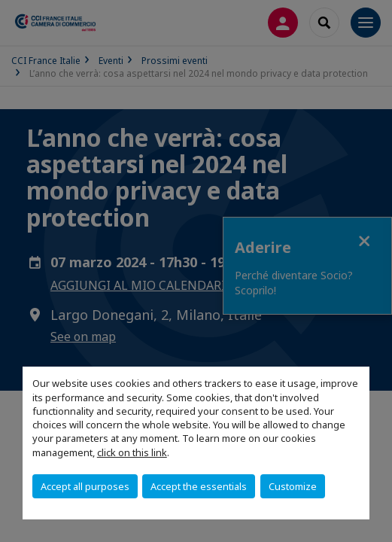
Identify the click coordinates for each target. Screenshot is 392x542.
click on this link (132, 452)
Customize (293, 486)
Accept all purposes (85, 486)
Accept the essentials (199, 486)
